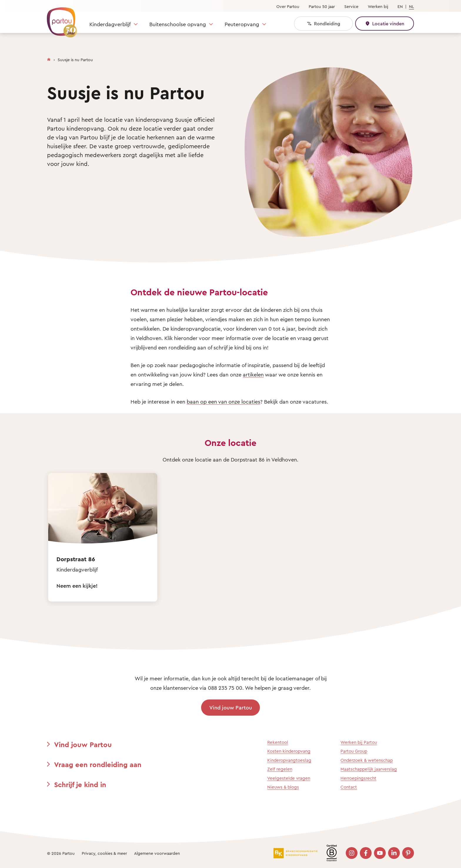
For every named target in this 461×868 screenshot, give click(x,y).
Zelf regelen (280, 769)
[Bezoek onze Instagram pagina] (352, 853)
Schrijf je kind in (80, 784)
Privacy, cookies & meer (104, 853)
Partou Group (354, 751)
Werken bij (378, 6)
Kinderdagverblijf (110, 24)
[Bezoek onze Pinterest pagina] (408, 853)
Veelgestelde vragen (289, 778)
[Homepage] (49, 58)
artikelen (253, 374)
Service (351, 6)
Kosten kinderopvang (289, 751)
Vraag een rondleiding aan (98, 764)
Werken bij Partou (359, 742)
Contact (349, 787)
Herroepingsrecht (358, 778)
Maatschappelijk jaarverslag (369, 769)
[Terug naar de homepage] (59, 19)
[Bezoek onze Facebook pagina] (366, 853)
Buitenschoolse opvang (178, 24)
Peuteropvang (242, 24)
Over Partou (288, 6)
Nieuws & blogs (283, 787)
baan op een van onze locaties (223, 401)
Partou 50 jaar (322, 6)
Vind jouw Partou (231, 707)
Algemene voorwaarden (157, 853)
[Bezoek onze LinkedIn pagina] (394, 853)
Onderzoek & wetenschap (367, 760)
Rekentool (278, 742)
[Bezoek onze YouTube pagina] (380, 853)
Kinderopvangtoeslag (289, 760)
